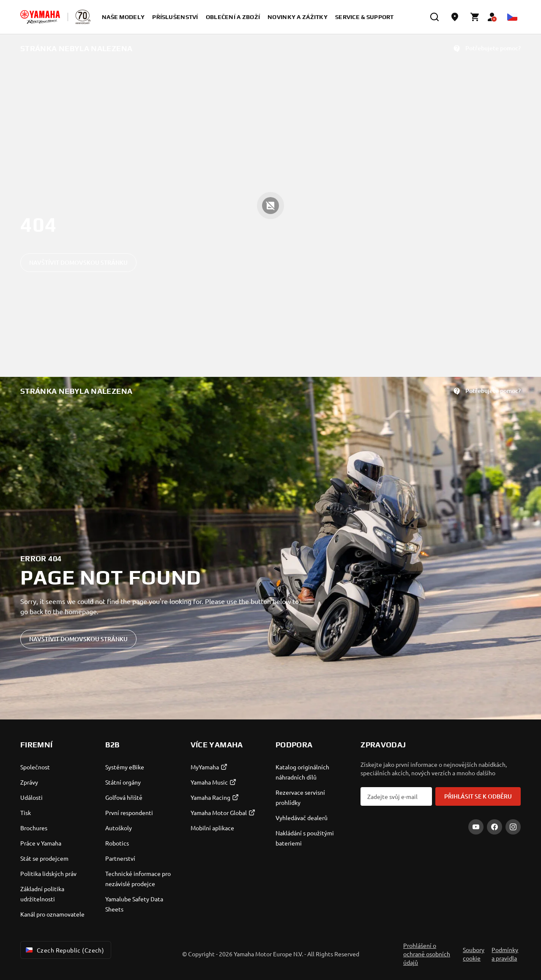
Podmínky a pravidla (505, 954)
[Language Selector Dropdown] (512, 17)
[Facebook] (495, 827)
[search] (434, 17)
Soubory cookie (474, 954)
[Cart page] (475, 17)
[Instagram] (513, 827)
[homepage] (40, 17)
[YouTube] (476, 827)
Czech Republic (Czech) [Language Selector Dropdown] (64, 950)
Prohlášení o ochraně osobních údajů (427, 954)
